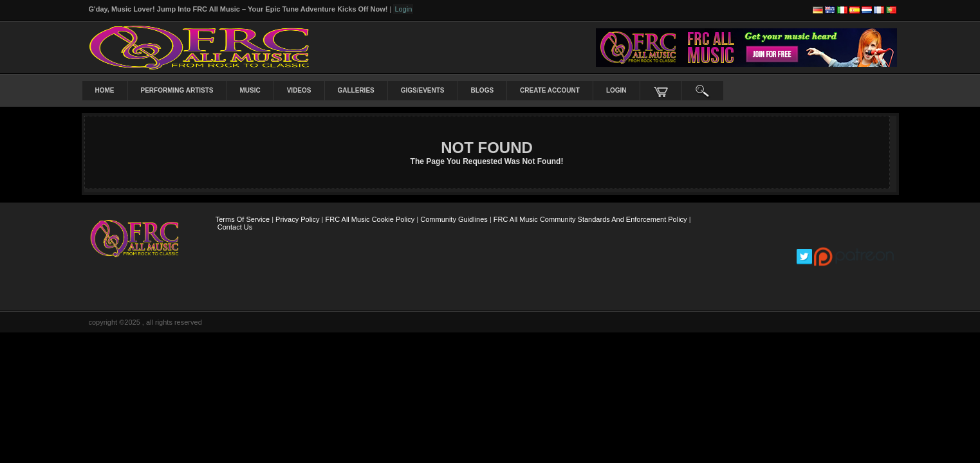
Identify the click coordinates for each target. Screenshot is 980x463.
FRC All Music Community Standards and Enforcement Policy (590, 219)
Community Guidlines (454, 219)
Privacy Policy (297, 219)
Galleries (356, 90)
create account (550, 90)
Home (105, 90)
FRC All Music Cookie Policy (370, 219)
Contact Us (235, 227)
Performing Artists (177, 90)
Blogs (483, 90)
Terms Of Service (243, 219)
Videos (299, 90)
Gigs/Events (423, 90)
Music (250, 90)
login (616, 90)
